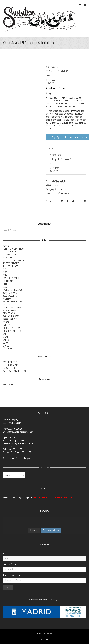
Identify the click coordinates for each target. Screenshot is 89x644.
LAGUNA (6, 305)
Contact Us (61, 181)
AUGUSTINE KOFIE (10, 266)
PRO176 (6, 322)
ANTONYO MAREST (11, 263)
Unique (54, 193)
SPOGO (6, 346)
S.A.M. (6, 337)
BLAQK (6, 272)
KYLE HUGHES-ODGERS (12, 302)
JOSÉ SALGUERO (10, 296)
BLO (5, 269)
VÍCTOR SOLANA (10, 349)
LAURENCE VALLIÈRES (12, 307)
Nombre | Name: (10, 564)
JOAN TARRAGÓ (10, 293)
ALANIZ (6, 246)
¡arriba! (44, 640)
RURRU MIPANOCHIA (12, 331)
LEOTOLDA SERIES (11, 365)
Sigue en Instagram (51, 530)
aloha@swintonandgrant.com (21, 432)
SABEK (6, 334)
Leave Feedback (53, 185)
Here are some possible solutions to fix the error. (54, 497)
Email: (5, 554)
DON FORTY (8, 281)
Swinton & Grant (47, 634)
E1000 (5, 284)
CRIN (5, 275)
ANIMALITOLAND (10, 257)
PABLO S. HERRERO (11, 316)
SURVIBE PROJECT (11, 368)
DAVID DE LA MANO (11, 278)
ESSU (5, 287)
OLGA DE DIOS (9, 313)
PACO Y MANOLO (10, 319)
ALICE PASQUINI (10, 252)
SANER (6, 340)
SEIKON (6, 343)
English (8, 475)
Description (52, 148)
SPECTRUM (8, 384)
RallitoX (6, 325)
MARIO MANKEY (9, 310)
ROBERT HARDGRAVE (12, 328)
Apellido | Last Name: (12, 575)
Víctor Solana (64, 193)
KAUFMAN (7, 299)
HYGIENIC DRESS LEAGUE (13, 290)
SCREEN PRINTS (10, 362)
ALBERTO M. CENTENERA (14, 249)
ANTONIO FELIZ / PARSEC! (14, 260)
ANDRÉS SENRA (10, 255)
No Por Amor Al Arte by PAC (15, 371)
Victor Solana (60, 189)
